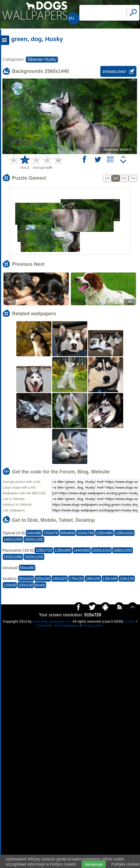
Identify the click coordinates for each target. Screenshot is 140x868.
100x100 (26, 585)
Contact (43, 625)
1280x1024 (124, 533)
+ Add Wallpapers (65, 625)
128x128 (127, 579)
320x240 (43, 579)
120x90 (10, 585)
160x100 (93, 579)
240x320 (60, 579)
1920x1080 (13, 557)
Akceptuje (94, 864)
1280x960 (104, 533)
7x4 (133, 178)
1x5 (107, 178)
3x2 (116, 178)
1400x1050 (13, 539)
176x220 (76, 579)
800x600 (68, 533)
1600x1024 (102, 550)
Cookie (130, 621)
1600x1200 (34, 539)
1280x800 (63, 550)
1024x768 (85, 533)
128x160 (110, 579)
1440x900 (82, 550)
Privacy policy (93, 625)
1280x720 (44, 550)
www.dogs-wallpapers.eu (52, 621)
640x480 (34, 533)
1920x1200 (34, 557)
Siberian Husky (42, 59)
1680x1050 (122, 550)
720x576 (51, 533)
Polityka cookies (125, 864)
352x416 (26, 579)
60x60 (40, 585)
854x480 (27, 568)
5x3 (124, 178)
